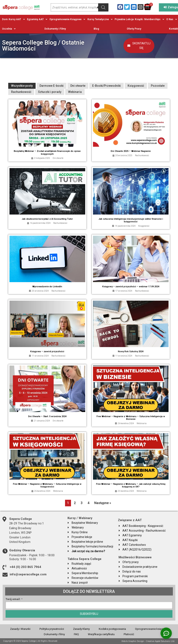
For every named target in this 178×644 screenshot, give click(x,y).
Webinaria (75, 92)
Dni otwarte (78, 86)
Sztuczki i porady (50, 92)
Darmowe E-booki (52, 86)
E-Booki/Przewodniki (106, 86)
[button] (17, 19)
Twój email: (14, 599)
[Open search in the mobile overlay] (80, 7)
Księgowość (136, 86)
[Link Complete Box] (47, 130)
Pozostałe (158, 86)
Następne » (103, 503)
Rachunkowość (21, 92)
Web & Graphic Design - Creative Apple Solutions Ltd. (148, 641)
